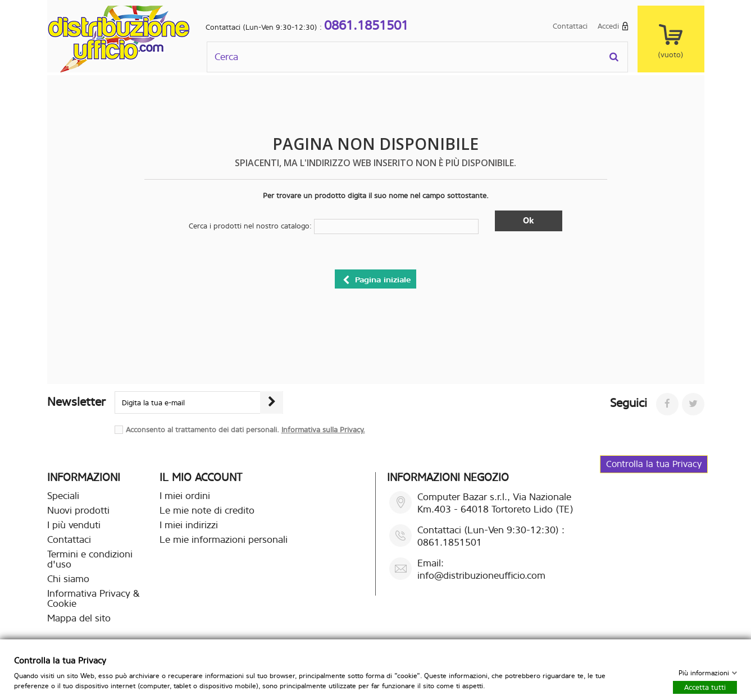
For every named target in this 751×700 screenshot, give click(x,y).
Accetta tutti (705, 687)
